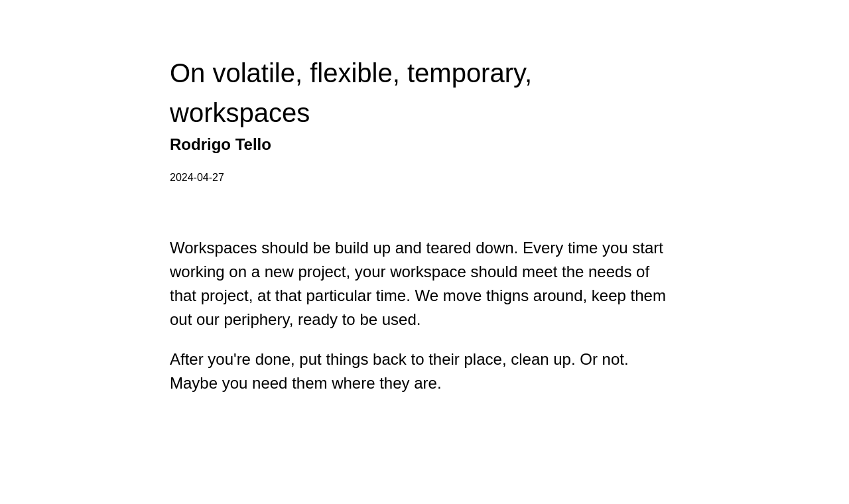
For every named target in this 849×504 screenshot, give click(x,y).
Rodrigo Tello (221, 144)
